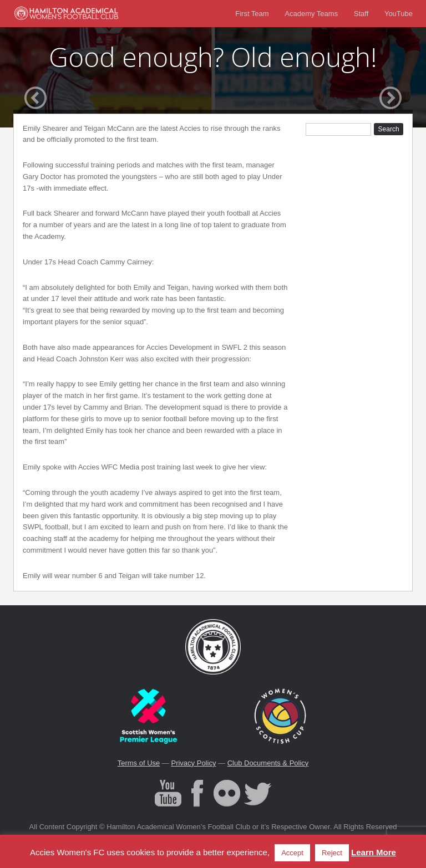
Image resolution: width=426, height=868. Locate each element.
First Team (252, 14)
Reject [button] (332, 853)
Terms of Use (139, 763)
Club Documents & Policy (268, 763)
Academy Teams (311, 14)
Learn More (374, 852)
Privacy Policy (193, 763)
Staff (361, 14)
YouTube (399, 14)
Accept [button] (292, 853)
